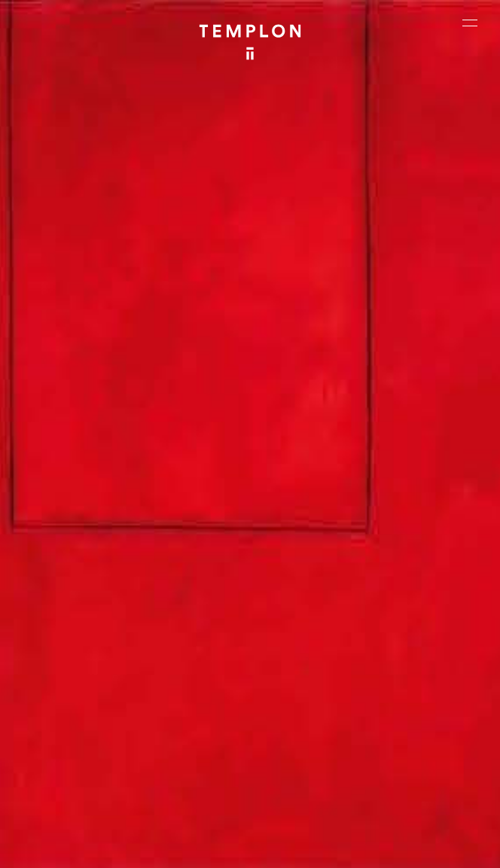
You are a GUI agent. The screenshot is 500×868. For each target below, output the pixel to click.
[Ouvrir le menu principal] (470, 23)
